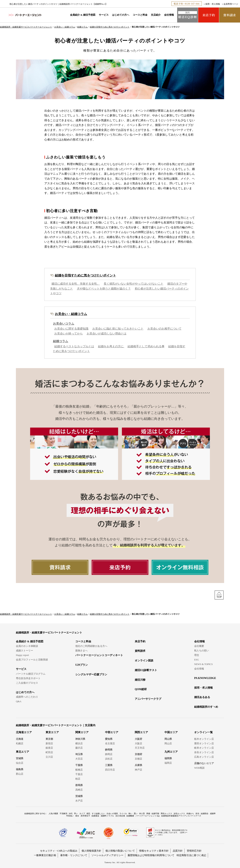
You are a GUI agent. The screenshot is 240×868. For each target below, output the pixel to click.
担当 (197, 814)
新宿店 (49, 743)
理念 (197, 655)
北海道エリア (24, 732)
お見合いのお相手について (164, 329)
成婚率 (213, 814)
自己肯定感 (120, 816)
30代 (71, 814)
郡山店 (20, 774)
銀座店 (49, 748)
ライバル (123, 814)
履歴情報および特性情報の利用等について (151, 855)
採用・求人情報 (213, 4)
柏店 (78, 779)
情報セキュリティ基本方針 (154, 851)
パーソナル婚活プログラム (31, 674)
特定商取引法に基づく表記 (191, 855)
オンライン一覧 (203, 732)
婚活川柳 (140, 680)
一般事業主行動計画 (45, 855)
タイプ (82, 814)
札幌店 (20, 743)
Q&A (19, 701)
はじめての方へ (121, 15)
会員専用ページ (231, 4)
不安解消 (63, 814)
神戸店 (138, 770)
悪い (136, 814)
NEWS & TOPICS (203, 664)
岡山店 (168, 743)
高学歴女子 (85, 816)
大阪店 (138, 743)
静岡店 (109, 754)
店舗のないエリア (204, 763)
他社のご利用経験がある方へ (91, 646)
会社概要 (199, 646)
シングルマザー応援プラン (91, 675)
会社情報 (169, 15)
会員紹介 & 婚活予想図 (83, 15)
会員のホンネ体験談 (27, 646)
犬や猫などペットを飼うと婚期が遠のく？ (104, 289)
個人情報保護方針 (91, 851)
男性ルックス (166, 814)
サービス (104, 15)
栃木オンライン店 (204, 739)
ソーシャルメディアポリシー (107, 855)
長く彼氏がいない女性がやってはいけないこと (134, 284)
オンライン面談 (144, 661)
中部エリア (112, 732)
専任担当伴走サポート (28, 678)
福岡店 (168, 763)
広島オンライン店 (204, 757)
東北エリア (23, 752)
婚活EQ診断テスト (146, 670)
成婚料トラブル (107, 816)
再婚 (148, 814)
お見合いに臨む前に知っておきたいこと (118, 329)
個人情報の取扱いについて (120, 851)
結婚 (110, 237)
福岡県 (168, 758)
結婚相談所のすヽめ (206, 707)
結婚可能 (155, 814)
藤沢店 (79, 748)
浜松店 (109, 759)
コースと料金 (140, 15)
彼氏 (88, 814)
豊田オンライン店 (204, 743)
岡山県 (168, 739)
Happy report (22, 655)
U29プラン (82, 665)
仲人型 (142, 814)
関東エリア (82, 732)
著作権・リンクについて (74, 855)
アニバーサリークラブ (148, 699)
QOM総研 (141, 689)
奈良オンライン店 (204, 752)
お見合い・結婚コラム (65, 27)
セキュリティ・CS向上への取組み (59, 851)
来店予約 (140, 641)
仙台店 (20, 763)
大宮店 (79, 759)
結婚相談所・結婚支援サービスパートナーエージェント (26, 27)
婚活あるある (202, 697)
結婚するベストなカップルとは (74, 346)
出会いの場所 (112, 814)
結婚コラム (82, 27)
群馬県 (79, 785)
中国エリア (171, 732)
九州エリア (171, 752)
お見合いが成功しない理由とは (107, 334)
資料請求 (140, 651)
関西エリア (141, 732)
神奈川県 (80, 739)
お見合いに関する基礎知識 (71, 329)
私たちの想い (202, 651)
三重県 (109, 765)
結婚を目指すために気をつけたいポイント (110, 27)
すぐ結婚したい (98, 814)
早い (76, 814)
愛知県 (109, 739)
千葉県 (79, 765)
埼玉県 (79, 754)
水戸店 (79, 801)
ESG (197, 660)
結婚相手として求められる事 (146, 346)
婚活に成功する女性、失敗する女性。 (76, 284)
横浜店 (79, 743)
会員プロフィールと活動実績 (32, 660)
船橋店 (79, 770)
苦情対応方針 (194, 851)
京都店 (138, 759)
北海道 (20, 739)
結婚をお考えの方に (111, 346)
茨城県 (79, 796)
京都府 (138, 754)
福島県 (20, 769)
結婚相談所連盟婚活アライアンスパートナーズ (181, 816)
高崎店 (79, 790)
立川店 (49, 757)
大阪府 (138, 739)
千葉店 (79, 774)
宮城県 (20, 758)
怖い (130, 814)
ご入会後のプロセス (27, 683)
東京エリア (52, 732)
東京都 (49, 739)
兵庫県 (138, 765)
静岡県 (109, 750)
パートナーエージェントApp (148, 816)
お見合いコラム (64, 324)
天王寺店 (140, 748)
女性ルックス (179, 814)
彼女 (77, 816)
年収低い (70, 816)
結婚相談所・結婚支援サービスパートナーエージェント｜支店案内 (56, 725)
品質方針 (178, 851)
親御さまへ (81, 651)
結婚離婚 (130, 816)
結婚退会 (95, 816)
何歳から (190, 814)
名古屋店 (110, 743)
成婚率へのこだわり (27, 697)
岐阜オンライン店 (204, 748)
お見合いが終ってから (69, 334)
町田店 (49, 752)
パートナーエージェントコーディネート (99, 655)
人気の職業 (53, 814)
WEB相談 (199, 768)
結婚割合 (205, 814)
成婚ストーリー (25, 651)
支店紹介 (156, 15)
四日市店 (110, 770)
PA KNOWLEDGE (205, 678)
